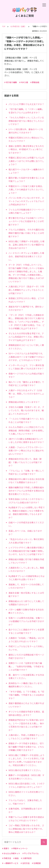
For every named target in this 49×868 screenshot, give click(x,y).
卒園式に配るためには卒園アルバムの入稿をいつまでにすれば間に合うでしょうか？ (26, 161)
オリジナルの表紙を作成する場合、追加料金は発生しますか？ (26, 713)
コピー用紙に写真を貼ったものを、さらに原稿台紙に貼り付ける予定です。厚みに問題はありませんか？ (26, 829)
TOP (4, 26)
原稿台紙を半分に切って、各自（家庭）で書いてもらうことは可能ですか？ (25, 462)
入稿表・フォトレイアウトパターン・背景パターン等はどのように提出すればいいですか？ (26, 451)
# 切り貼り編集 (11, 82)
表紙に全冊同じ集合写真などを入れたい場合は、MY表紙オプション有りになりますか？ (26, 149)
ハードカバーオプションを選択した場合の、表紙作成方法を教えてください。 (26, 256)
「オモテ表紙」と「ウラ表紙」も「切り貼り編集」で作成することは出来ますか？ (26, 695)
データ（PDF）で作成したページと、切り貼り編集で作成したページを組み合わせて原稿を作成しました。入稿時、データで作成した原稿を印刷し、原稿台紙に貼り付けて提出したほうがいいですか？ (26, 273)
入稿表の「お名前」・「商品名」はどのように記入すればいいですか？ (26, 640)
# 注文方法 (25, 863)
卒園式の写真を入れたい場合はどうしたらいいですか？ (26, 139)
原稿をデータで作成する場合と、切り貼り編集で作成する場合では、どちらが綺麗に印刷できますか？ (26, 747)
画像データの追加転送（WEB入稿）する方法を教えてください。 (26, 777)
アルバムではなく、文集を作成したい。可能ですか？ (25, 802)
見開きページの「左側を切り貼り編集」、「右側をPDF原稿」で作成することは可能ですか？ (26, 666)
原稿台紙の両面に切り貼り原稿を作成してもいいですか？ (26, 561)
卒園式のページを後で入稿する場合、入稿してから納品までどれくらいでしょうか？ (26, 189)
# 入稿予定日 (26, 858)
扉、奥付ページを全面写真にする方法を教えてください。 (26, 677)
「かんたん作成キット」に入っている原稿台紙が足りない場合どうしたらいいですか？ (26, 121)
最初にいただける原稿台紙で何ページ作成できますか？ (26, 656)
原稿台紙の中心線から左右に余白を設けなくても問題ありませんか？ (26, 481)
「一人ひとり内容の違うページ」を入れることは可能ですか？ (26, 420)
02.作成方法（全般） (18, 26)
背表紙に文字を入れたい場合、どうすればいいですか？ (26, 300)
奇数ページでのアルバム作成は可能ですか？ (26, 375)
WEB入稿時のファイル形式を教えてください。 (26, 794)
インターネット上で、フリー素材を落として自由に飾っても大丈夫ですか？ (26, 367)
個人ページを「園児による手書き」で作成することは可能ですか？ (26, 384)
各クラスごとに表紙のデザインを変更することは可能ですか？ (26, 631)
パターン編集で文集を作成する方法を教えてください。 (26, 611)
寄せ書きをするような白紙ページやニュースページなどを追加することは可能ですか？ (26, 221)
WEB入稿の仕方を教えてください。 (25, 770)
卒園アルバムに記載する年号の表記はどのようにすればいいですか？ (26, 819)
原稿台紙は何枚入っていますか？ (24, 402)
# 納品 (16, 858)
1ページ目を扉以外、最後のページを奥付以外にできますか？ (26, 131)
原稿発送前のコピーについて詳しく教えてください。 (26, 347)
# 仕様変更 (36, 863)
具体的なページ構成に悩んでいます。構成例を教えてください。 (26, 685)
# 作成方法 (7, 858)
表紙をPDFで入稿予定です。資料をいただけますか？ (26, 308)
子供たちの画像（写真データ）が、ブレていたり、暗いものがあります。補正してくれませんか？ (26, 410)
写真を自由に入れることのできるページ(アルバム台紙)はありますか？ (26, 501)
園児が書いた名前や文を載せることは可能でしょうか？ (26, 179)
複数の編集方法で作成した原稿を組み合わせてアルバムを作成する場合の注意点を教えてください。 (26, 491)
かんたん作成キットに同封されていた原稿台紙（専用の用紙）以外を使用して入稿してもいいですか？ (26, 430)
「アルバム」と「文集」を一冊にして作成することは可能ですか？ (26, 472)
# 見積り (6, 848)
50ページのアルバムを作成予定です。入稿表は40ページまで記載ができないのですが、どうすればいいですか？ (26, 357)
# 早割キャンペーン (20, 848)
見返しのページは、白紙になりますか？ (25, 532)
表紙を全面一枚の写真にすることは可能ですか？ (26, 594)
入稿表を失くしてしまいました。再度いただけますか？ (26, 569)
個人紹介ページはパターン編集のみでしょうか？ (26, 171)
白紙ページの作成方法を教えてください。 (26, 524)
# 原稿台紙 (35, 82)
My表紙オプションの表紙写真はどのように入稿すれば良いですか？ (27, 578)
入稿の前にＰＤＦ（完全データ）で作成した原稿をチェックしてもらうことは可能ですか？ (26, 290)
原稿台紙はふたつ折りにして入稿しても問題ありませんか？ (26, 603)
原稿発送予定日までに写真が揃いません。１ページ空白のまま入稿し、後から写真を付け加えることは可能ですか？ (26, 725)
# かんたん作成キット (11, 853)
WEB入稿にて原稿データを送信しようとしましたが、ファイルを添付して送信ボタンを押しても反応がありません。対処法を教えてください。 (26, 760)
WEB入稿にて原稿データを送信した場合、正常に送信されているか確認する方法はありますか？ (26, 245)
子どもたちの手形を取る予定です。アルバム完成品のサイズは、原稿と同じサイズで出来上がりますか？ (26, 337)
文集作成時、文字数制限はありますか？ (25, 810)
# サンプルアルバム (31, 853)
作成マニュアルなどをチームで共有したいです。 (26, 648)
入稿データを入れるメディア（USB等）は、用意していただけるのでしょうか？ (26, 394)
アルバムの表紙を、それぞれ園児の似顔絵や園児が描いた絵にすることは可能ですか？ (26, 233)
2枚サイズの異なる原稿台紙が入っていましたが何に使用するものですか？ (26, 441)
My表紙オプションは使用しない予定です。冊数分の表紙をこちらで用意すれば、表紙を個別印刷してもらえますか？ (27, 512)
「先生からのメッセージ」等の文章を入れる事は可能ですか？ (26, 541)
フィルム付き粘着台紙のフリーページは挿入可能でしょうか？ (26, 211)
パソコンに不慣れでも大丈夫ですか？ (26, 104)
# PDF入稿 (24, 82)
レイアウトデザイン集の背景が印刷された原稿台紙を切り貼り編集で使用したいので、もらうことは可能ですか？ (26, 551)
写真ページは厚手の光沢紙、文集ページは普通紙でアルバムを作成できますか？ (26, 621)
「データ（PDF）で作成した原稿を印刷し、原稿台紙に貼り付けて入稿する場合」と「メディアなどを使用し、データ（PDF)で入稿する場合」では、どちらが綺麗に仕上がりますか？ (27, 322)
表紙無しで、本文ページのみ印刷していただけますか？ (26, 586)
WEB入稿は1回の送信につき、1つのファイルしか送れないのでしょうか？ (26, 785)
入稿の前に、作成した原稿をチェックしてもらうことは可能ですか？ (26, 737)
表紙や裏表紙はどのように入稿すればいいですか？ (26, 705)
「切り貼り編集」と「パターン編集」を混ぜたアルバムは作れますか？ (26, 111)
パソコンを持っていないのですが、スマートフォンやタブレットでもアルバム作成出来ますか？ (26, 201)
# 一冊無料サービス (10, 863)
